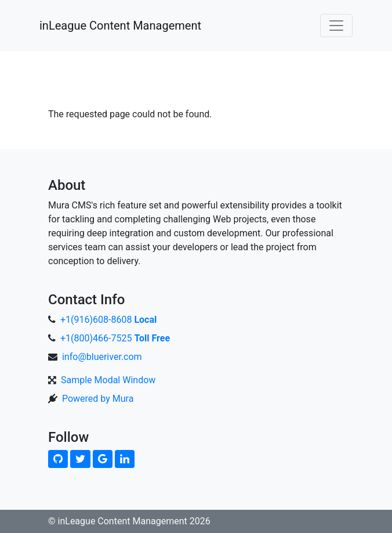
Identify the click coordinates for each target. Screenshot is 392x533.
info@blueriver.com (102, 357)
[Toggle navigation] (336, 26)
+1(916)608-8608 (108, 320)
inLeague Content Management (120, 26)
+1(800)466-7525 (115, 338)
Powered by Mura (98, 399)
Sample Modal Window (108, 380)
